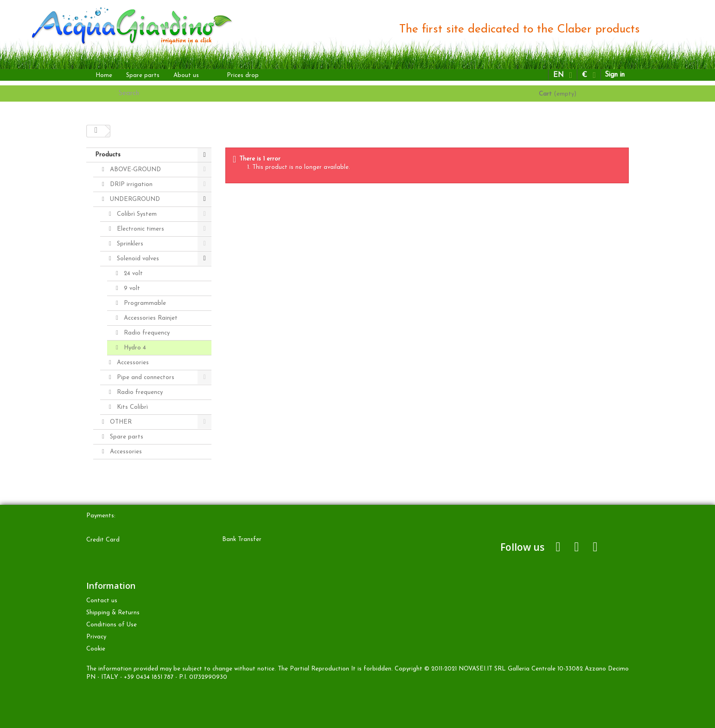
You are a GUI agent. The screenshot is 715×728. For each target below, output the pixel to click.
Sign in (615, 75)
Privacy (96, 637)
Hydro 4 (134, 348)
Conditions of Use (112, 625)
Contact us (102, 601)
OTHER (120, 422)
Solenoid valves (137, 259)
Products (108, 155)
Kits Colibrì (131, 407)
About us (186, 75)
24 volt (132, 274)
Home (104, 75)
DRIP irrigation (130, 184)
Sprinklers (129, 244)
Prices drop (243, 75)
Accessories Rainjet (150, 318)
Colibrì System (136, 214)
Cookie (96, 649)
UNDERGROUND (134, 199)
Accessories (132, 363)
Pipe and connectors (145, 377)
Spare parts (143, 75)
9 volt (131, 288)
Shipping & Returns (113, 613)
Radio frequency (146, 333)
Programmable (144, 303)
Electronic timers (140, 229)
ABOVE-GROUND (134, 170)
